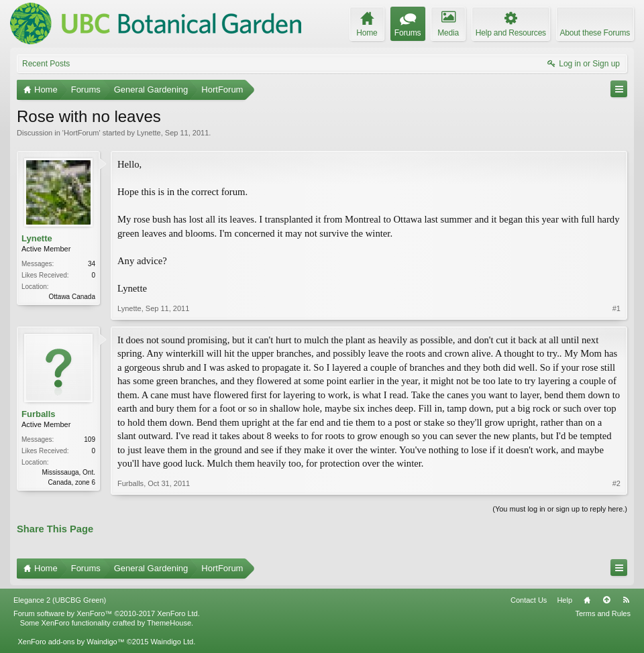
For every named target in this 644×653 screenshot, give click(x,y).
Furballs (39, 414)
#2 (616, 483)
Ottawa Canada (72, 297)
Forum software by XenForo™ (107, 613)
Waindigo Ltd (172, 642)
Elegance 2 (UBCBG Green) (60, 600)
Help (565, 600)
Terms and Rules (603, 613)
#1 (616, 308)
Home (587, 600)
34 (92, 264)
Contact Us (529, 600)
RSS (626, 600)
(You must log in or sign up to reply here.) (560, 509)
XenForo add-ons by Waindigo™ (71, 642)
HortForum (82, 133)
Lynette (149, 133)
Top (606, 600)
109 (90, 439)
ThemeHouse (169, 623)
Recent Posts (46, 64)
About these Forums (595, 33)
